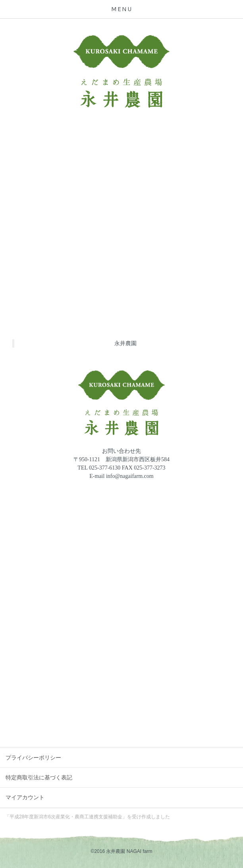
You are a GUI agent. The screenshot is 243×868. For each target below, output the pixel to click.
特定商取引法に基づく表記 (39, 777)
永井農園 (125, 343)
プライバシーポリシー (33, 758)
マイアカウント (25, 797)
